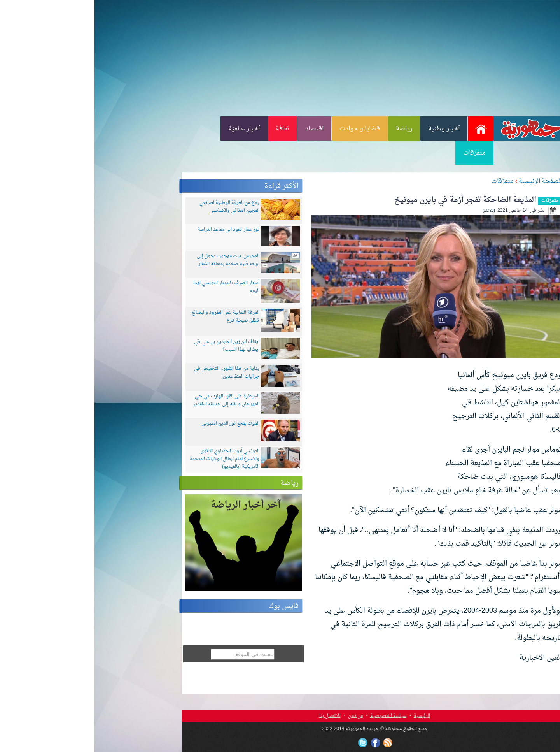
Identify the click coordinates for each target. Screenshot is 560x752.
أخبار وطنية (349, 129)
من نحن (261, 716)
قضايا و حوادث (265, 129)
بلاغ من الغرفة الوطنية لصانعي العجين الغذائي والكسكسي (135, 207)
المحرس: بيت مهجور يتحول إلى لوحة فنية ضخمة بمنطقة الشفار (134, 260)
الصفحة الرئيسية (446, 181)
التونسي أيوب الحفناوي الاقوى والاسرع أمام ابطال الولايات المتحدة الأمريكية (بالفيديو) (130, 459)
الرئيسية (327, 716)
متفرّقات (380, 153)
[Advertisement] (280, 58)
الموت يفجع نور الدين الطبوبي (136, 423)
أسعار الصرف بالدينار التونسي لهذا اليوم (132, 287)
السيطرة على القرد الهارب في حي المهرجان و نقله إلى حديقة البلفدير (132, 400)
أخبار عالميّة (150, 129)
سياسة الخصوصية (294, 716)
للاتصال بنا (235, 716)
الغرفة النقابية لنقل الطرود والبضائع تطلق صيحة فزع (131, 316)
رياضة (310, 129)
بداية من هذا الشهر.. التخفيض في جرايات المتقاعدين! (132, 372)
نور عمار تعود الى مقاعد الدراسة (134, 230)
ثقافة (188, 129)
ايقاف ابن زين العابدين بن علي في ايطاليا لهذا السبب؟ (132, 346)
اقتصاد (220, 129)
